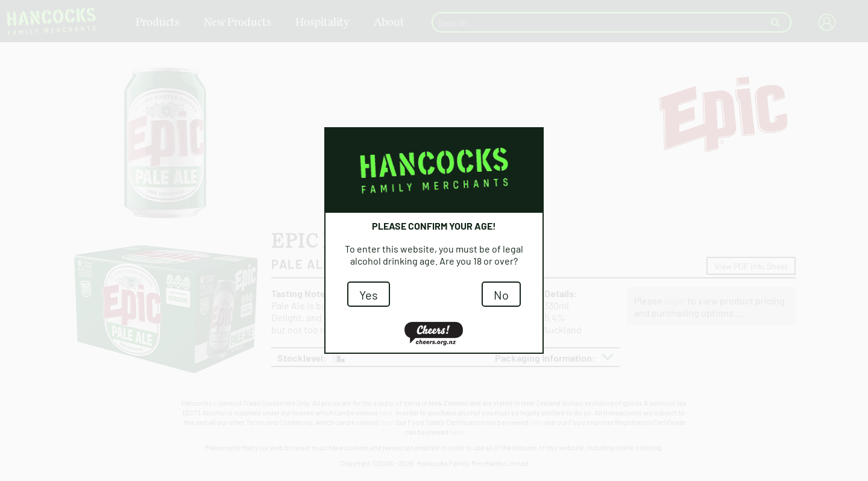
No (501, 294)
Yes (369, 294)
